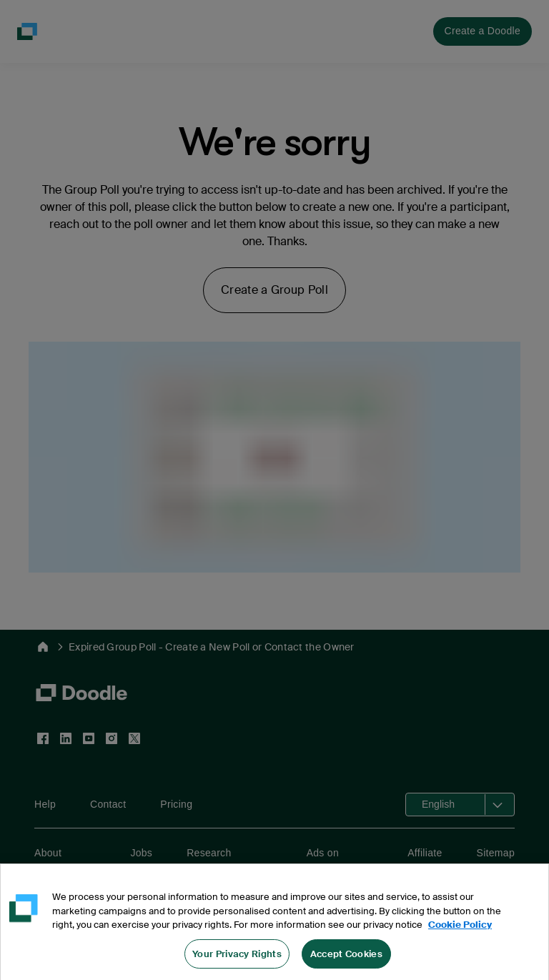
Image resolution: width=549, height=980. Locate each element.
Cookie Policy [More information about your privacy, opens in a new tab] (460, 933)
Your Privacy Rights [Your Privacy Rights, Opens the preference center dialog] (237, 962)
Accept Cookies (346, 962)
